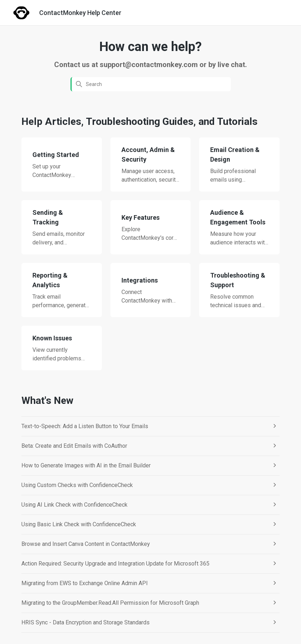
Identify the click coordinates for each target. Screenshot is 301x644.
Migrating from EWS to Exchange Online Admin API (85, 583)
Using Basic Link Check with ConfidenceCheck (79, 524)
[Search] (151, 84)
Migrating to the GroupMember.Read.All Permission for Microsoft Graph (110, 603)
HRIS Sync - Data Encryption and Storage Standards (85, 622)
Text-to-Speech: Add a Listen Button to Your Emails (85, 426)
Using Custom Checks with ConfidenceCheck (77, 485)
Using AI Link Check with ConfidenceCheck (74, 505)
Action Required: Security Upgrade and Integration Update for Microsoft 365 (115, 564)
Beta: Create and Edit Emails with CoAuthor (74, 446)
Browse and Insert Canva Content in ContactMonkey (86, 544)
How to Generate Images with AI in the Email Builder (86, 465)
